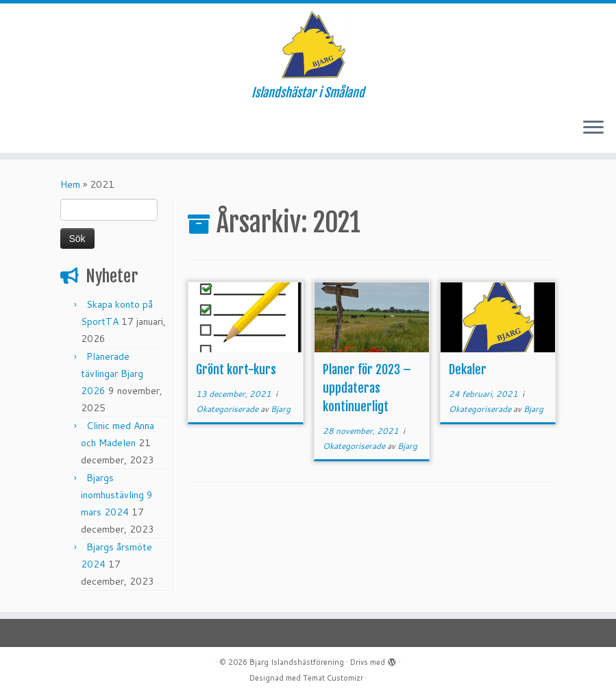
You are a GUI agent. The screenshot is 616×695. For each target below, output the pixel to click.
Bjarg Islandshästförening (297, 662)
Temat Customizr (333, 678)
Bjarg (281, 409)
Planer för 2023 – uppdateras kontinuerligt (367, 388)
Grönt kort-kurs (236, 369)
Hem (70, 184)
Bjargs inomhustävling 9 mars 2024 (117, 495)
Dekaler (468, 369)
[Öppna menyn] (593, 128)
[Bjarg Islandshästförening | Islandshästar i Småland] (308, 45)
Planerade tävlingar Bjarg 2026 (112, 374)
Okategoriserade (228, 409)
